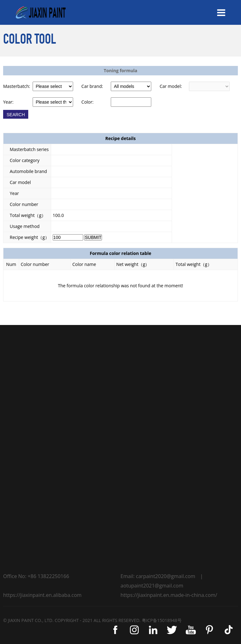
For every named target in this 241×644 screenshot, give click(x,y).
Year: (8, 102)
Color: (87, 102)
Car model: (171, 86)
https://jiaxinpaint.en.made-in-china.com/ (169, 595)
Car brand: (92, 86)
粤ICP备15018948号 (162, 620)
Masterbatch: (17, 86)
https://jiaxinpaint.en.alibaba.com (42, 595)
